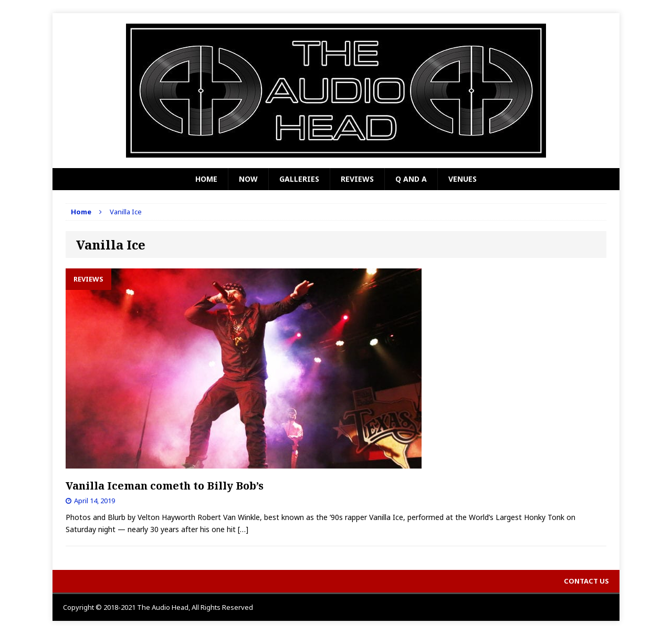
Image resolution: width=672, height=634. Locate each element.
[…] (243, 529)
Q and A (411, 179)
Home (206, 179)
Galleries (299, 179)
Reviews (357, 179)
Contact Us (586, 581)
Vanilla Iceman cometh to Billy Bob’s (165, 486)
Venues (463, 179)
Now (248, 179)
